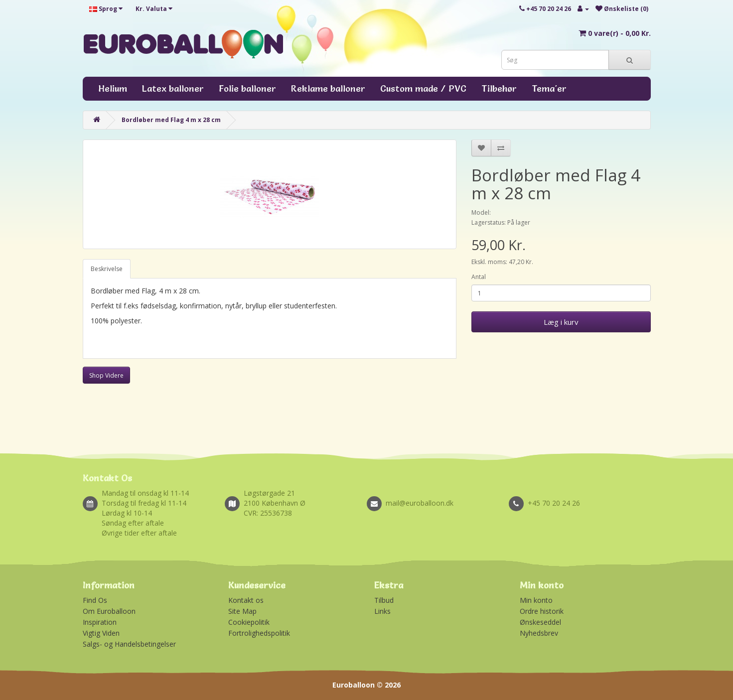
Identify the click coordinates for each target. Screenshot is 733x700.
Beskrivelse (107, 269)
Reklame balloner (328, 88)
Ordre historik (542, 611)
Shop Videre (106, 375)
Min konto (536, 600)
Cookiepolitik (249, 622)
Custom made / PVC (423, 88)
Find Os (95, 600)
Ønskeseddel (540, 622)
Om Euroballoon (109, 611)
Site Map (242, 611)
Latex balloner (173, 88)
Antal (479, 277)
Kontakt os (246, 600)
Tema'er (549, 88)
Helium (113, 88)
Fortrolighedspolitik (259, 633)
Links (382, 611)
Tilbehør (499, 88)
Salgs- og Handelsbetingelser (129, 644)
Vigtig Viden (101, 633)
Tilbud (384, 600)
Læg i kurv (561, 322)
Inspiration (100, 622)
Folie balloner (247, 88)
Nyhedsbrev (539, 633)
